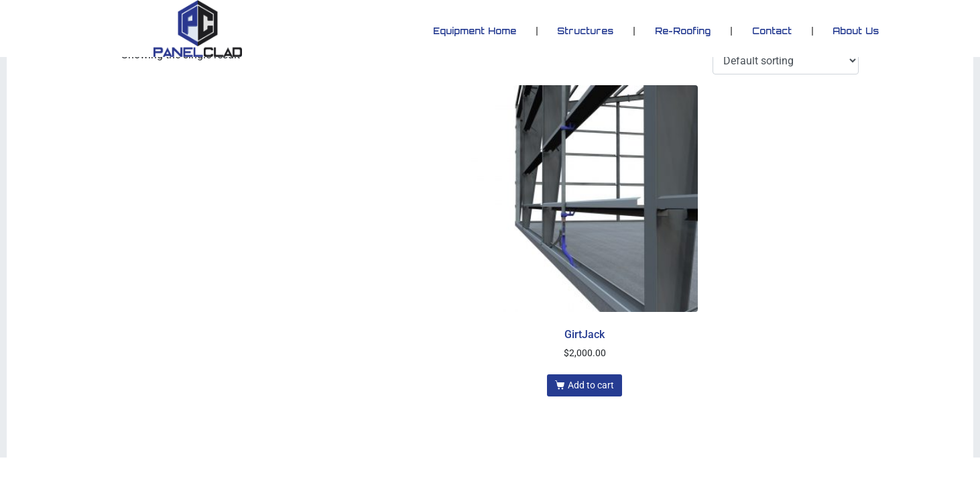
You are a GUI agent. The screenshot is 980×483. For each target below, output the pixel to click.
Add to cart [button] (591, 385)
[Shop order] (786, 61)
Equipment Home (475, 31)
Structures (585, 31)
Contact (772, 31)
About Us (856, 31)
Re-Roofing (683, 31)
